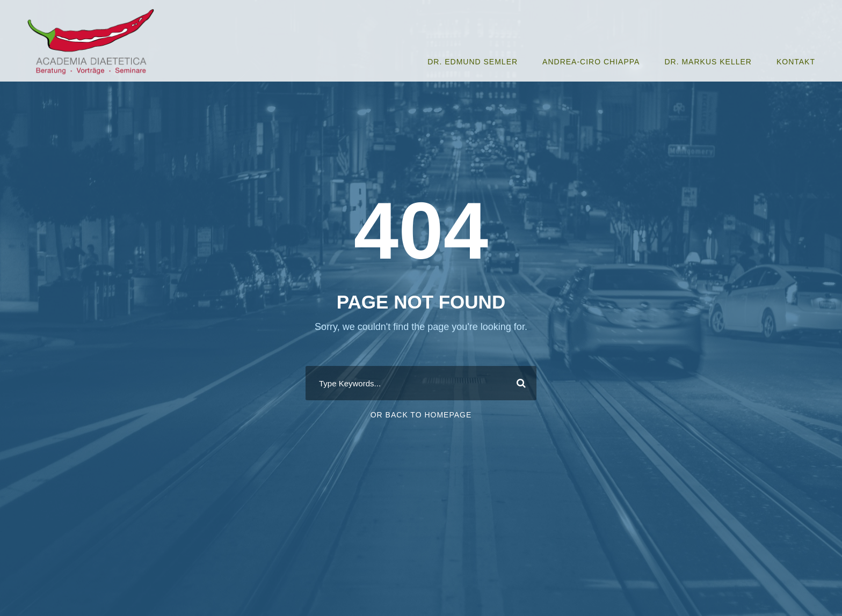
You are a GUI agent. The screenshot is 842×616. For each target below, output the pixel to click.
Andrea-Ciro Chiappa (591, 62)
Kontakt (796, 62)
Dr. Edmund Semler (473, 62)
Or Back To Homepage (421, 415)
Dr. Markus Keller (708, 62)
